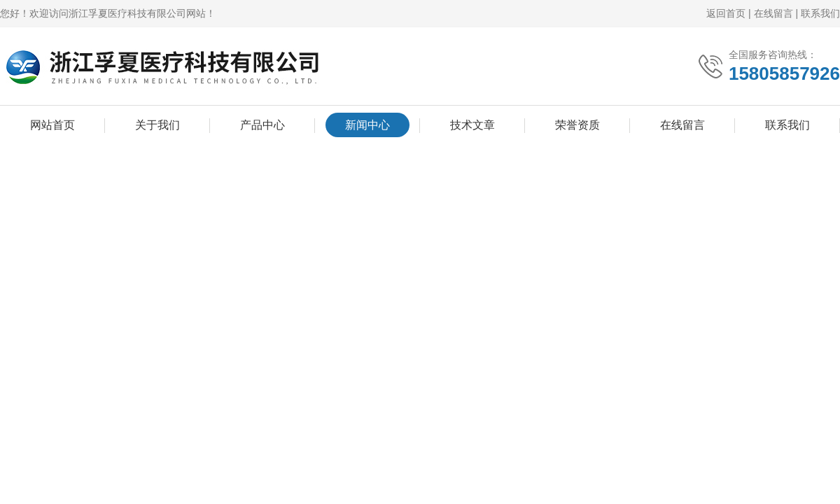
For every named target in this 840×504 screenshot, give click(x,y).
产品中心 (262, 125)
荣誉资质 (577, 125)
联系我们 (820, 13)
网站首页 (52, 125)
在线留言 (773, 13)
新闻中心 (367, 125)
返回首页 (726, 13)
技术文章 (472, 125)
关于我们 (157, 125)
